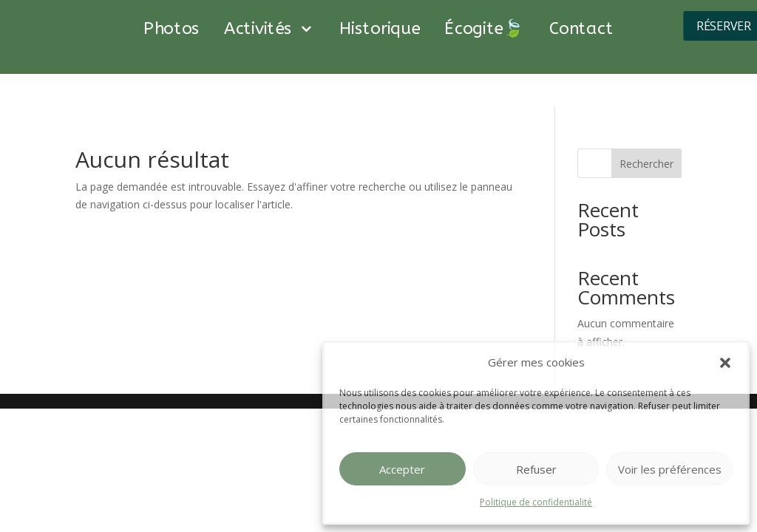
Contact (581, 30)
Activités (258, 30)
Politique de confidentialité (536, 502)
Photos (172, 30)
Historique (380, 30)
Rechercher (646, 164)
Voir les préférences (670, 469)
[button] (725, 363)
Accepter (402, 469)
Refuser (536, 469)
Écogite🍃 (485, 30)
